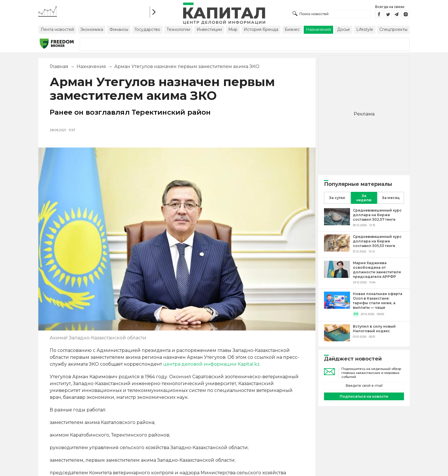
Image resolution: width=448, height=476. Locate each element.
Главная (59, 66)
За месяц (391, 198)
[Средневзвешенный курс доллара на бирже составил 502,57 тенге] (337, 224)
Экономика (92, 29)
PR (356, 314)
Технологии (178, 29)
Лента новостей (57, 29)
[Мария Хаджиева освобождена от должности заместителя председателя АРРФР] (337, 276)
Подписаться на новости (364, 396)
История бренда (261, 29)
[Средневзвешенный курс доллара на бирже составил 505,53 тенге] (337, 250)
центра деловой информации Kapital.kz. (212, 364)
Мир (233, 29)
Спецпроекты (393, 29)
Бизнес (292, 29)
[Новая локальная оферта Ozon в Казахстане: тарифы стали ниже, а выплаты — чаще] (337, 307)
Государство (147, 29)
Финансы (119, 29)
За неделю (364, 198)
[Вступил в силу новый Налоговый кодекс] (337, 340)
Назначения (318, 29)
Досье (344, 29)
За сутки (337, 198)
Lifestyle (365, 29)
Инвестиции (209, 29)
